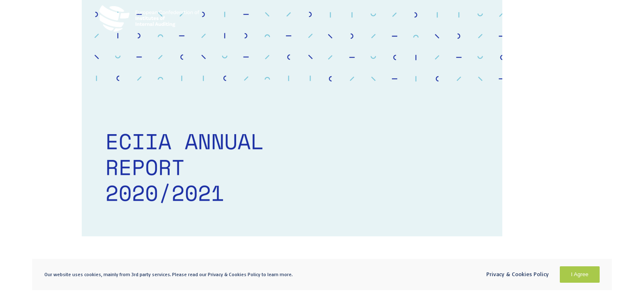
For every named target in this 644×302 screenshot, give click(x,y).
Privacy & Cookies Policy (517, 274)
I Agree (580, 274)
